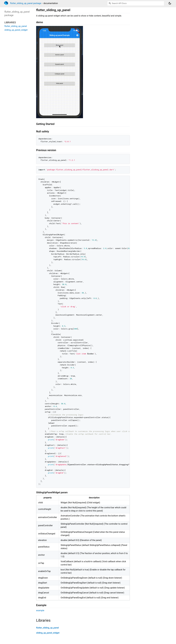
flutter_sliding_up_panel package (26, 3)
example (40, 610)
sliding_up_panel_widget (48, 633)
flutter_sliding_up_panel (47, 628)
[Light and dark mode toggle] (170, 3)
